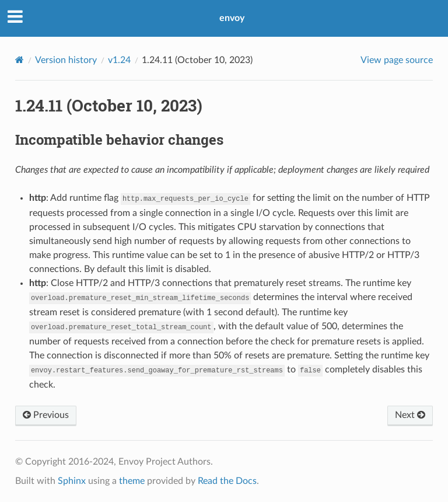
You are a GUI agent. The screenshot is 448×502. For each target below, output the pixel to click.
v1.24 (119, 60)
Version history (66, 60)
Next (410, 415)
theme (132, 481)
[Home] (20, 60)
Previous (46, 415)
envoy (232, 18)
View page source (397, 60)
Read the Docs (227, 481)
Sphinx (72, 481)
